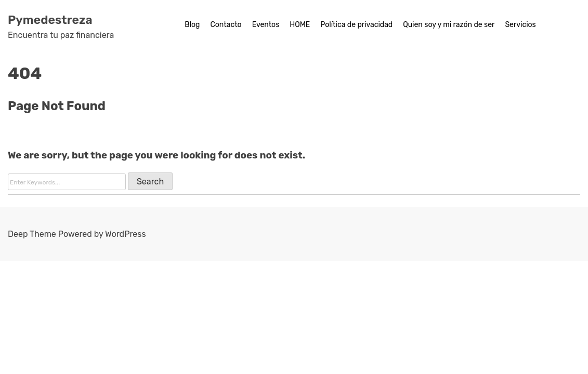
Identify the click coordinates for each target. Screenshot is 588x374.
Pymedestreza (50, 20)
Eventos (266, 25)
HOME (300, 25)
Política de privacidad (356, 25)
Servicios (520, 25)
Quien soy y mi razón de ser (449, 25)
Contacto (226, 25)
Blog (192, 25)
